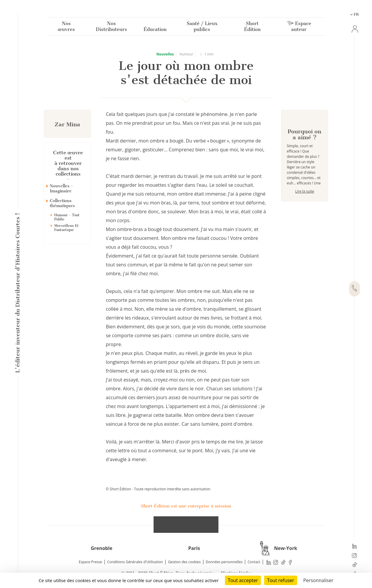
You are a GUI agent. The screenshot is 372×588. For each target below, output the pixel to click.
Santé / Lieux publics (202, 28)
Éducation (155, 31)
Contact (254, 562)
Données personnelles (224, 562)
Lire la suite (304, 212)
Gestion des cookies (184, 562)
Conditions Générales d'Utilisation (135, 562)
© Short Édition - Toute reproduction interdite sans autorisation (158, 489)
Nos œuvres (66, 28)
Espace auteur (299, 28)
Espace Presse (90, 562)
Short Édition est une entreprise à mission (186, 506)
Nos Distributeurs (111, 28)
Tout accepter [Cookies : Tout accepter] (243, 580)
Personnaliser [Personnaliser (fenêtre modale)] (318, 580)
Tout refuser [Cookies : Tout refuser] (281, 580)
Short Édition (252, 28)
